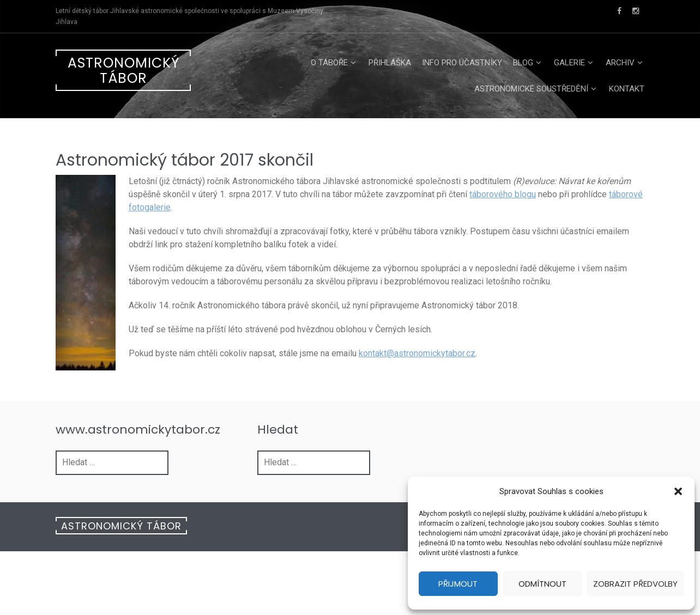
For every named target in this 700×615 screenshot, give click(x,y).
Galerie (569, 63)
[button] (678, 491)
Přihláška (390, 63)
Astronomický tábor (123, 71)
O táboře (329, 63)
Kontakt (627, 89)
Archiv (620, 63)
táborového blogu (503, 194)
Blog (523, 63)
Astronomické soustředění (531, 89)
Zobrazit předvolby (635, 584)
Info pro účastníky (462, 63)
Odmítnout (542, 584)
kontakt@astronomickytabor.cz (417, 353)
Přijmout (458, 584)
